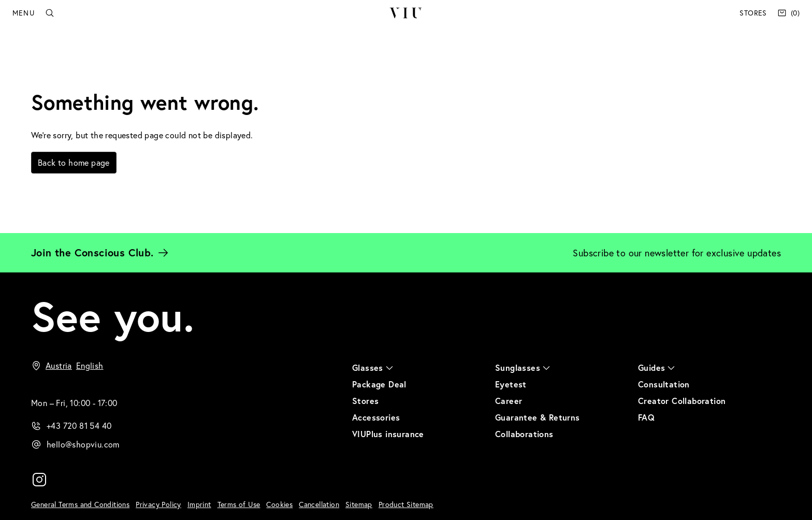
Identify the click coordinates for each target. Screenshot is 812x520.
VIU (406, 13)
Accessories (376, 417)
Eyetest (511, 384)
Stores (753, 13)
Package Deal (379, 384)
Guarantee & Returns (538, 417)
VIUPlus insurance (388, 434)
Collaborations (524, 434)
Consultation (664, 384)
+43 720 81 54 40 (79, 425)
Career (509, 401)
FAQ (646, 417)
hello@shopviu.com (83, 444)
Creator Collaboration (682, 401)
